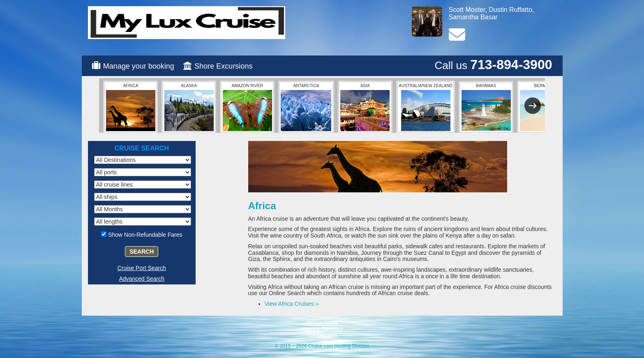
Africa (131, 107)
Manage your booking (139, 66)
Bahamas (486, 107)
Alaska (189, 107)
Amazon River (247, 107)
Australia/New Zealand (426, 107)
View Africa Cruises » (292, 304)
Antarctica (306, 107)
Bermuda (545, 107)
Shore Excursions (223, 66)
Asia (365, 107)
